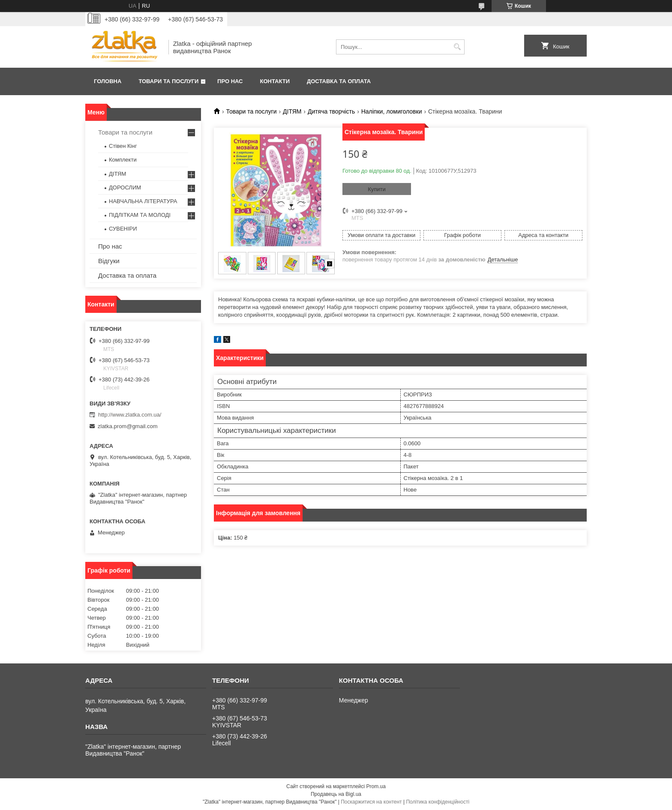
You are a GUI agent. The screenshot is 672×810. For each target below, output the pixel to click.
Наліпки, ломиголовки (392, 111)
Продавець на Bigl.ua (336, 794)
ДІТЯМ (292, 111)
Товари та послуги (168, 81)
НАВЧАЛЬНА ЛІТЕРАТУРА (143, 201)
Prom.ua (376, 786)
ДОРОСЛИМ (125, 187)
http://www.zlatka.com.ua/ (130, 415)
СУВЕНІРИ (123, 229)
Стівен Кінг (123, 146)
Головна (108, 81)
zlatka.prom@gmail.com (128, 426)
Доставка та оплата (339, 81)
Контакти (275, 81)
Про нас (230, 81)
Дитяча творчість (331, 111)
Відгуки (109, 261)
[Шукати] (457, 47)
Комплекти (123, 160)
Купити (377, 189)
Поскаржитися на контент (371, 802)
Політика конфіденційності (438, 802)
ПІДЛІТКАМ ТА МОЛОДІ (140, 215)
